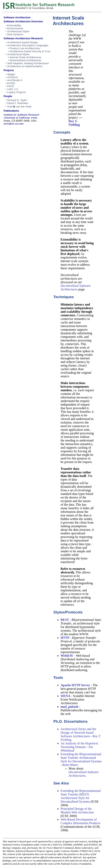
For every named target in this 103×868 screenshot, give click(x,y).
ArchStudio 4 (15, 80)
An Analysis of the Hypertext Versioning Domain (79, 745)
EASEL (11, 83)
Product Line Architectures (25, 48)
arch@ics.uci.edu (14, 124)
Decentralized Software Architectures (76, 288)
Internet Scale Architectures (25, 57)
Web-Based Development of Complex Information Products (80, 821)
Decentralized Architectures (25, 60)
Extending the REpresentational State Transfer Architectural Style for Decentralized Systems (81, 758)
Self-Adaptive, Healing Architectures (28, 63)
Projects (9, 70)
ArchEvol (12, 77)
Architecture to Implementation (25, 66)
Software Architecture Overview (23, 21)
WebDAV (67, 656)
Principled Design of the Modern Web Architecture (77, 810)
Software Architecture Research (23, 38)
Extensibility (14, 25)
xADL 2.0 (12, 89)
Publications (11, 111)
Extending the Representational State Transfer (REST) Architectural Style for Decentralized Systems (81, 796)
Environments (15, 28)
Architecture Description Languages (28, 45)
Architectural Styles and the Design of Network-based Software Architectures (78, 733)
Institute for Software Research (21, 115)
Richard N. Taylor (17, 100)
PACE (11, 86)
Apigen (11, 74)
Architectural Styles (18, 31)
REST (65, 620)
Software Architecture (17, 17)
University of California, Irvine (20, 118)
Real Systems (15, 34)
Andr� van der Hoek (19, 107)
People (8, 96)
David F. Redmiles (18, 103)
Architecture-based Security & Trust (30, 51)
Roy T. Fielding (74, 123)
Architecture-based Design (22, 42)
